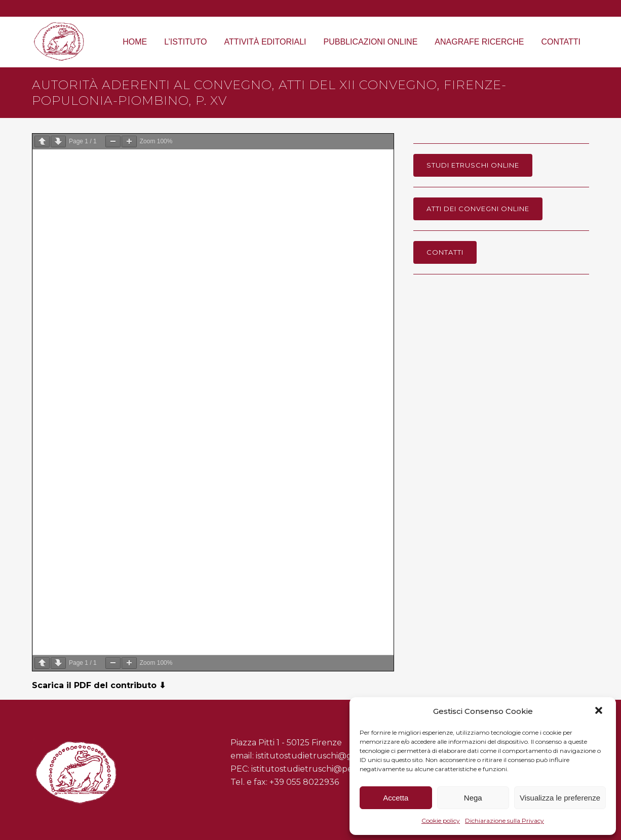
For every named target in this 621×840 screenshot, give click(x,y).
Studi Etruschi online (473, 165)
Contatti (445, 252)
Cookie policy (441, 821)
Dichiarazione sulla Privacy (504, 821)
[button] (600, 711)
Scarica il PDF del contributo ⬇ (99, 685)
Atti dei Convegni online (478, 209)
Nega (473, 798)
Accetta (396, 798)
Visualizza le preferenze (560, 798)
